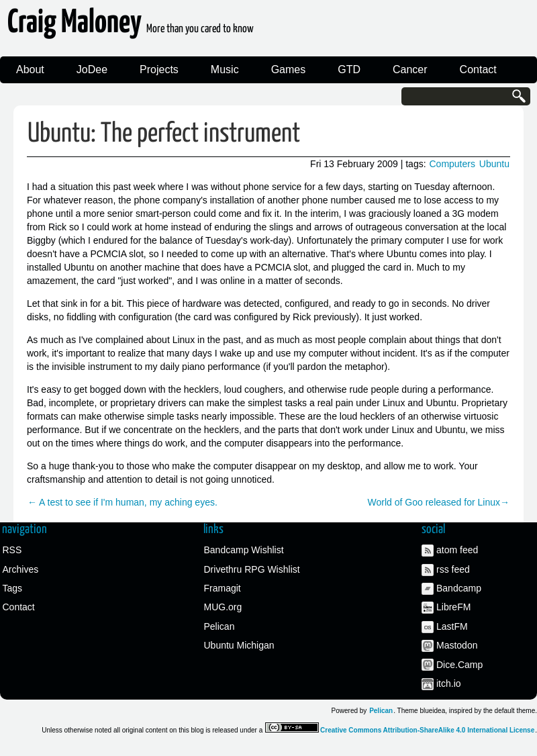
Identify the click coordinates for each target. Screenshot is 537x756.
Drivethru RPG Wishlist (252, 569)
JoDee (92, 69)
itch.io (449, 683)
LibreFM (453, 607)
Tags (13, 588)
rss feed (453, 569)
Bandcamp (459, 588)
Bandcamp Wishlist (244, 550)
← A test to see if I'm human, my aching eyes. (123, 502)
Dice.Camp (459, 665)
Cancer (410, 69)
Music (225, 69)
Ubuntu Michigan (239, 645)
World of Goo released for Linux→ (439, 502)
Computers (452, 164)
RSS (12, 550)
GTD (349, 69)
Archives (21, 569)
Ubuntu (494, 164)
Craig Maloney (131, 27)
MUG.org (223, 607)
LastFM (452, 626)
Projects (159, 69)
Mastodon (457, 645)
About (30, 69)
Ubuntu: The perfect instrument (164, 134)
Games (289, 69)
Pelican (219, 626)
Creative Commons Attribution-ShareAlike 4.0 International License (427, 730)
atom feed (457, 550)
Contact (478, 69)
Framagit (223, 588)
